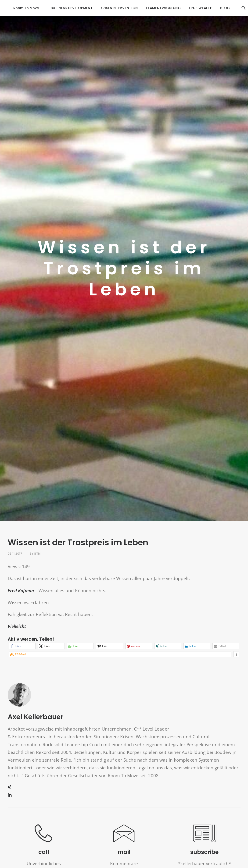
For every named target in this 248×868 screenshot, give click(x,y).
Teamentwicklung (158, 8)
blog (220, 8)
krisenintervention (114, 8)
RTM (38, 542)
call (44, 841)
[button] (22, 635)
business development (66, 8)
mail (124, 841)
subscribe (204, 841)
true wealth (195, 8)
